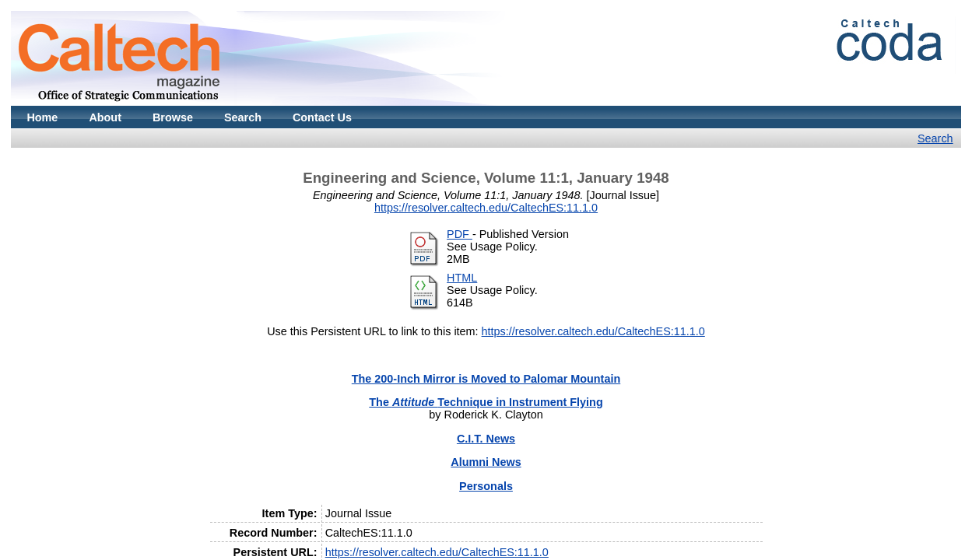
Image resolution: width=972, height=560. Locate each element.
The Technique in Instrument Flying (486, 402)
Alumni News (486, 462)
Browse (173, 117)
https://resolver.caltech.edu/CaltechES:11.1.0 (486, 208)
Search (243, 117)
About (105, 117)
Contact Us (322, 117)
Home (42, 117)
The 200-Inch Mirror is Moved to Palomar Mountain (486, 379)
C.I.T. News (486, 439)
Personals (486, 486)
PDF (460, 234)
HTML (462, 278)
